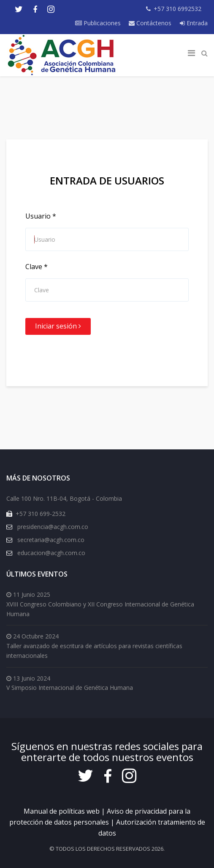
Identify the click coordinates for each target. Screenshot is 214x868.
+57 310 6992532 (177, 9)
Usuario (41, 216)
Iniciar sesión (58, 326)
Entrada (194, 23)
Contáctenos (150, 23)
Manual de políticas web (62, 811)
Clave (37, 267)
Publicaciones (98, 23)
